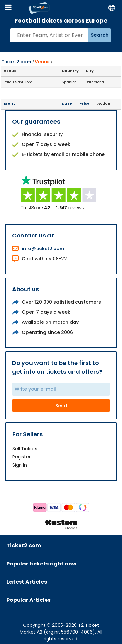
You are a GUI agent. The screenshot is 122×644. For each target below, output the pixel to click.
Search (100, 35)
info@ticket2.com (43, 249)
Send (61, 406)
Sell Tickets (25, 449)
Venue (42, 62)
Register (21, 457)
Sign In (20, 465)
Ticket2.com (16, 62)
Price (84, 103)
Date (67, 103)
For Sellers (27, 434)
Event (9, 103)
